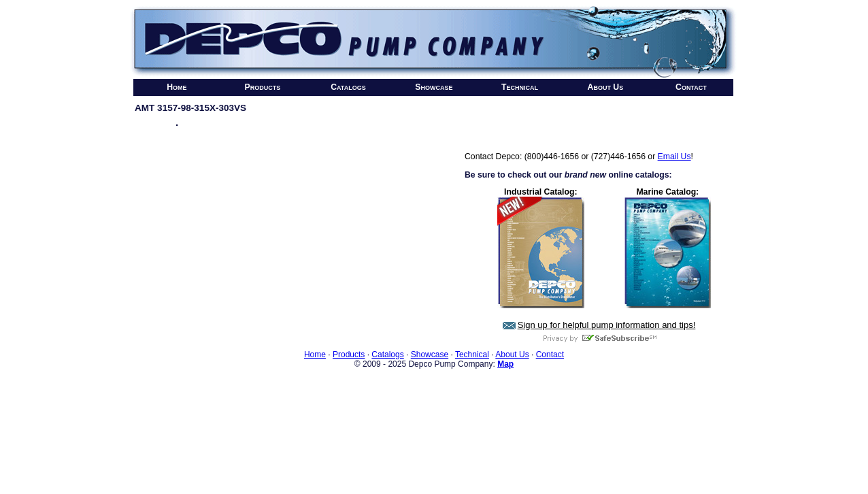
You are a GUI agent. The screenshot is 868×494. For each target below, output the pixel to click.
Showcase (434, 87)
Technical (520, 87)
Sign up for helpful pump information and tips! (607, 325)
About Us (606, 87)
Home (177, 87)
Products (263, 87)
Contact (691, 87)
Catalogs (348, 87)
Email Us (674, 157)
